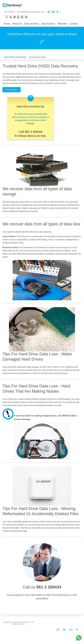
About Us (17, 24)
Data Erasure (48, 24)
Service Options (12, 90)
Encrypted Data (38, 57)
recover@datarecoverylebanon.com (30, 12)
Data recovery (32, 24)
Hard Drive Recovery (15, 57)
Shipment (62, 24)
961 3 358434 (9, 12)
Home (7, 24)
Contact (74, 24)
